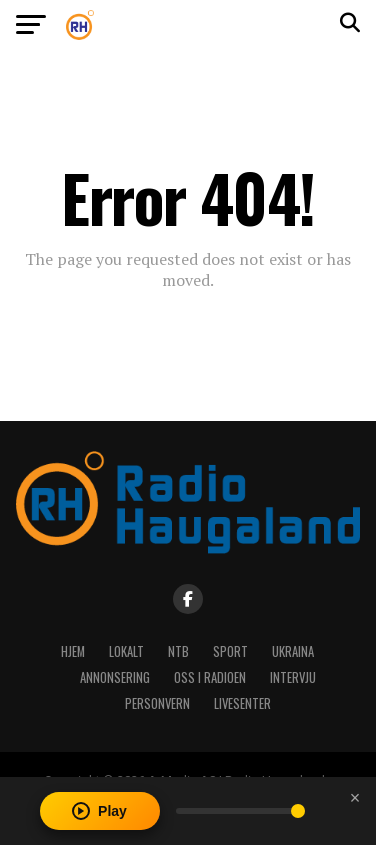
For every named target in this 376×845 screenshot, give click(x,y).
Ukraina (293, 651)
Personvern (157, 703)
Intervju (293, 677)
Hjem (73, 651)
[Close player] (355, 798)
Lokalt (126, 651)
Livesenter (242, 703)
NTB (178, 651)
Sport (230, 651)
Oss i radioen (210, 677)
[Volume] (240, 811)
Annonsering (115, 677)
